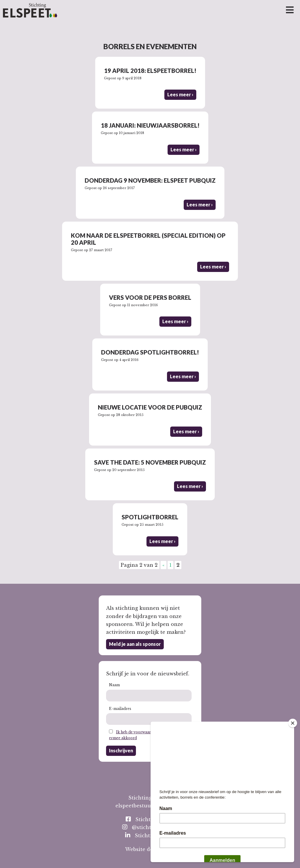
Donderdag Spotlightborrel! (150, 352)
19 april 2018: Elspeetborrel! (150, 71)
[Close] (293, 723)
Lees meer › (180, 94)
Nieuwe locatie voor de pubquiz (150, 407)
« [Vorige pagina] (163, 565)
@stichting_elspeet (151, 827)
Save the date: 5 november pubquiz (150, 462)
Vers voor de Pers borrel (150, 297)
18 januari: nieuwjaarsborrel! (150, 125)
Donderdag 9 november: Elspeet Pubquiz (150, 180)
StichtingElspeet (151, 819)
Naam (114, 685)
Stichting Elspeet (152, 835)
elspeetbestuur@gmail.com (150, 806)
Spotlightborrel (150, 517)
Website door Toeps (150, 849)
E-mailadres (120, 709)
